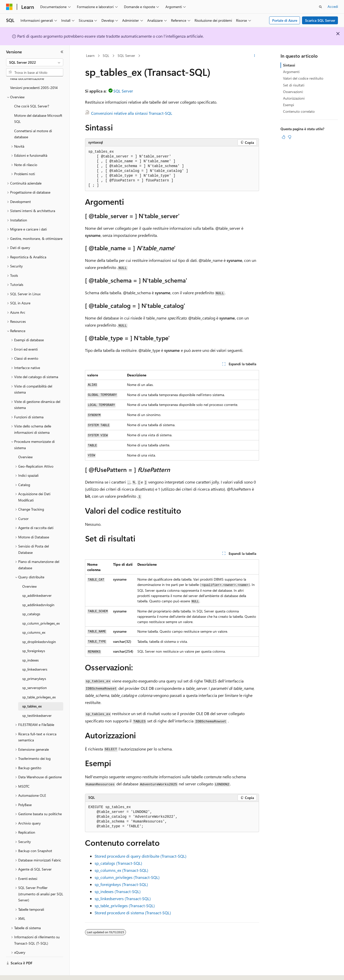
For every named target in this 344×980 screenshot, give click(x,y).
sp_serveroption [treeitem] (35, 674)
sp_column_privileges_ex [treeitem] (41, 609)
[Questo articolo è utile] (284, 137)
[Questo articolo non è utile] (290, 137)
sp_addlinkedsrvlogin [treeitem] (38, 591)
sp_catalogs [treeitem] (31, 600)
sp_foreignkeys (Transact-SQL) (121, 884)
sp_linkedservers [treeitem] (35, 655)
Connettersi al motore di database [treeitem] (33, 120)
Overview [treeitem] (25, 443)
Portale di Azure (285, 20)
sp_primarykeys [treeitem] (34, 665)
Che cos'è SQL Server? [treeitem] (32, 92)
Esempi (288, 105)
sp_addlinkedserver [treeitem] (37, 582)
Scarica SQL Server (320, 20)
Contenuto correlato (299, 111)
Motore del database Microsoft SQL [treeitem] (38, 105)
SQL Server (126, 55)
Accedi (333, 6)
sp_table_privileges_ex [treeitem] (39, 683)
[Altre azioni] (255, 56)
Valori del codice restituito (303, 78)
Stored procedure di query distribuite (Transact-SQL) (141, 856)
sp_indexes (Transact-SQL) (118, 891)
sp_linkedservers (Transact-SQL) (123, 898)
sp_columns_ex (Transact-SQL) (121, 870)
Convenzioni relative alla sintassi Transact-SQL (132, 113)
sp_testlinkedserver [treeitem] (37, 702)
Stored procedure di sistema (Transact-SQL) (133, 913)
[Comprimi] (62, 52)
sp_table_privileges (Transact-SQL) (125, 906)
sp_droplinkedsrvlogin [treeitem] (39, 628)
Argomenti (291, 72)
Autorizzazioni (294, 98)
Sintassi (289, 65)
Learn (90, 55)
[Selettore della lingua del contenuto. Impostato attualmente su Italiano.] (17, 972)
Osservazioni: (293, 92)
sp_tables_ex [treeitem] (32, 692)
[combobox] (35, 62)
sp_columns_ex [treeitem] (34, 618)
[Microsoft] (9, 7)
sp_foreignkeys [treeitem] (34, 637)
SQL (106, 55)
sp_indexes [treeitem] (30, 646)
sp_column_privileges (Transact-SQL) (127, 877)
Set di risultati (294, 85)
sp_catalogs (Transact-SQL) (118, 863)
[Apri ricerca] (320, 7)
